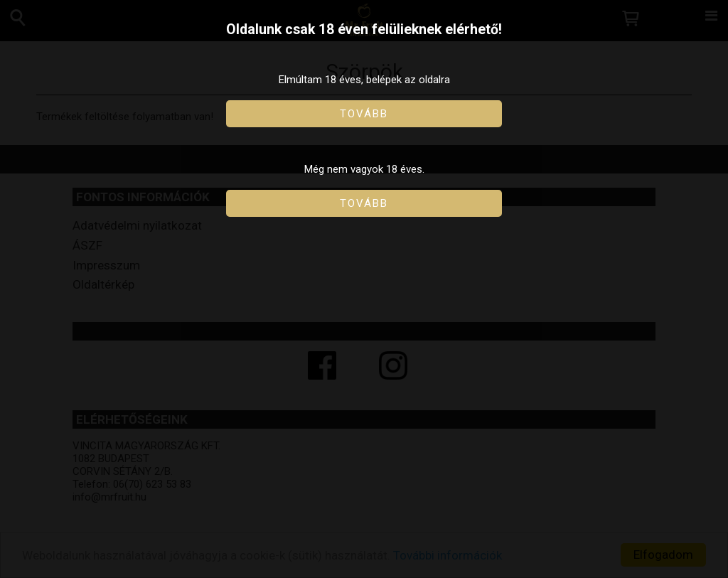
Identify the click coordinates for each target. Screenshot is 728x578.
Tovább (364, 114)
